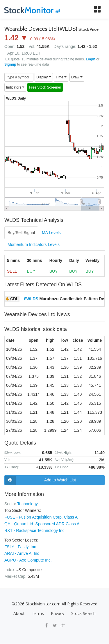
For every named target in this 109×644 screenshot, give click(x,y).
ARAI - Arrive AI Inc (22, 553)
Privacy (58, 613)
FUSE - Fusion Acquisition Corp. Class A (41, 517)
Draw (77, 77)
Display (44, 77)
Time (61, 77)
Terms (38, 613)
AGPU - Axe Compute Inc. (28, 560)
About (19, 613)
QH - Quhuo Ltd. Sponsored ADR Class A (42, 524)
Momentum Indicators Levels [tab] (34, 244)
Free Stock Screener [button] (45, 87)
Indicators (15, 87)
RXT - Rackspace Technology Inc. (35, 530)
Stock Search (83, 613)
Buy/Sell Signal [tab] (21, 233)
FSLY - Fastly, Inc (20, 547)
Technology (27, 504)
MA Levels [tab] (51, 233)
